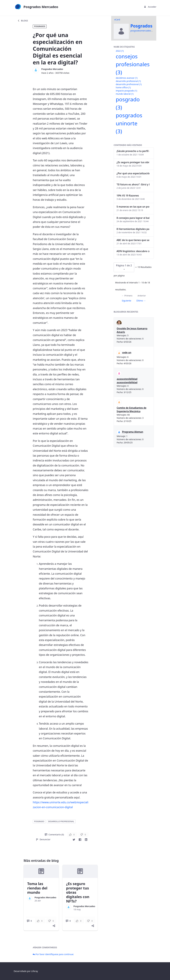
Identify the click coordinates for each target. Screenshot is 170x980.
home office (123, 87)
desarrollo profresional (61, 821)
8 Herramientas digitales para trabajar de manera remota (133, 229)
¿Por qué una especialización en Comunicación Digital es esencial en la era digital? (133, 173)
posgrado (39, 821)
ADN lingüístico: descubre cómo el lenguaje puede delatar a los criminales (133, 251)
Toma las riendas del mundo (37, 888)
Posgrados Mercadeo (52, 69)
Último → (141, 301)
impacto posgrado (126, 91)
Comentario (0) (54, 835)
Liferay (35, 971)
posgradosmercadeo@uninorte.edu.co (150, 31)
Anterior (142, 296)
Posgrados (40, 26)
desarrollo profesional (128, 81)
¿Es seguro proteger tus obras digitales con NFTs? (133, 162)
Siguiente (126, 301)
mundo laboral (125, 94)
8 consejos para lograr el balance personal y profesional (133, 218)
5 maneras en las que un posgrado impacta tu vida (133, 207)
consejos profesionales (133, 64)
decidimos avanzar (127, 78)
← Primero (127, 296)
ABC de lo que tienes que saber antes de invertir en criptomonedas (133, 240)
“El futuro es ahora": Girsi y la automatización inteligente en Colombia (133, 184)
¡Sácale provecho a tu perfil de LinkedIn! (133, 151)
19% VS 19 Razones (128, 196)
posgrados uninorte (129, 123)
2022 (120, 51)
